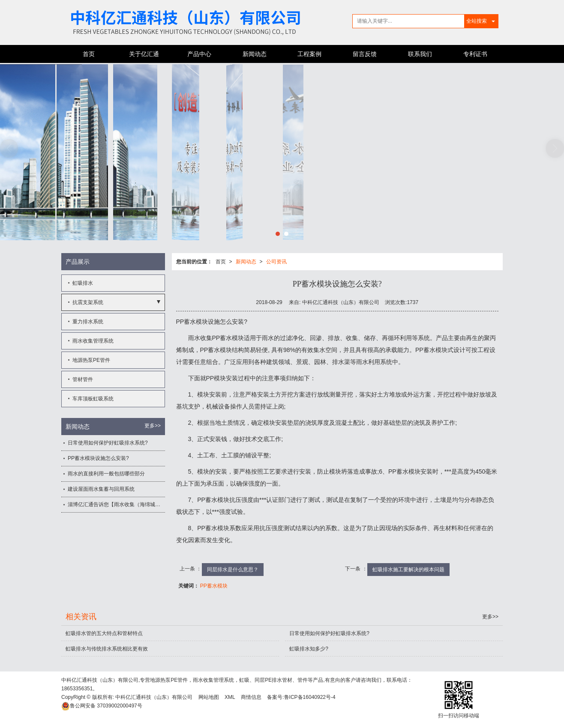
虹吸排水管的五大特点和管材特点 (104, 633)
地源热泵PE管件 (91, 360)
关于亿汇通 (144, 54)
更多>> (153, 426)
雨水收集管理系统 (93, 341)
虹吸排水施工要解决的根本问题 (408, 570)
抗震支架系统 (88, 302)
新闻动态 (255, 54)
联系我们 (420, 54)
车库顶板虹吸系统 (93, 399)
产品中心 (199, 54)
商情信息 (251, 697)
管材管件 (83, 379)
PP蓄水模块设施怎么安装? (98, 458)
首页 (89, 54)
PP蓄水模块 (214, 586)
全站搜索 (477, 21)
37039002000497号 (102, 706)
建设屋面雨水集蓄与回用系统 (101, 489)
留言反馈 (365, 54)
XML (230, 697)
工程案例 (309, 54)
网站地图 (209, 697)
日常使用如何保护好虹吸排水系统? (108, 443)
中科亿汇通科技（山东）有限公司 (154, 697)
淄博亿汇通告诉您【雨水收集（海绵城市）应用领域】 (116, 504)
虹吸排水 (83, 283)
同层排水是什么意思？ (233, 570)
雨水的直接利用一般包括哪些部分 (106, 474)
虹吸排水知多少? (309, 649)
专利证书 (475, 54)
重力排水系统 (88, 322)
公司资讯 (276, 262)
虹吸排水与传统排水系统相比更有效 (107, 649)
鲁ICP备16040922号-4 (310, 697)
